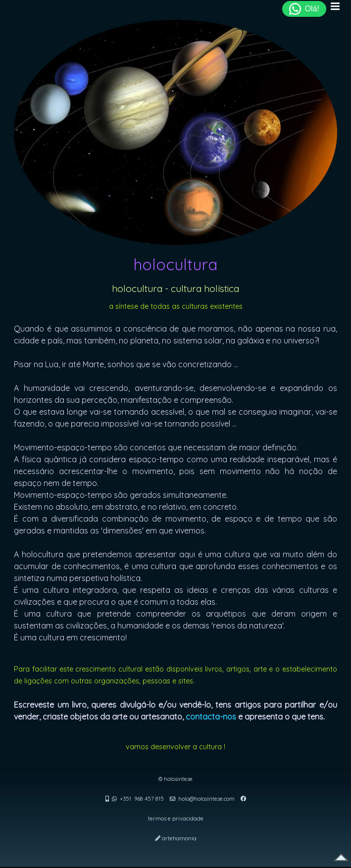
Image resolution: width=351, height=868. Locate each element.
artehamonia (179, 838)
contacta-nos (211, 717)
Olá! (304, 9)
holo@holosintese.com (206, 799)
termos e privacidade (176, 819)
